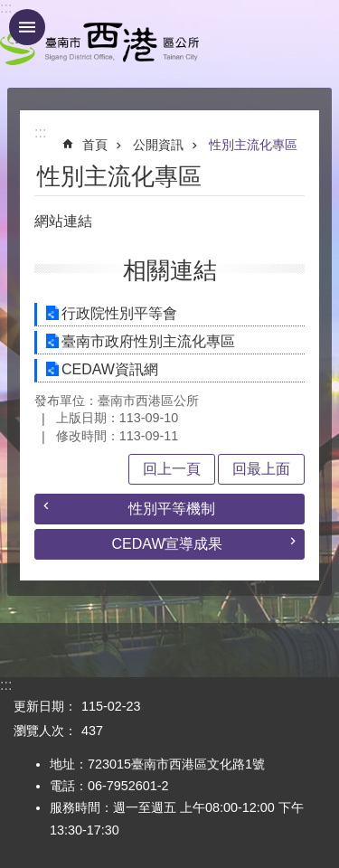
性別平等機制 (172, 509)
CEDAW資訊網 (110, 369)
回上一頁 (172, 469)
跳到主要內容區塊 (9, 9)
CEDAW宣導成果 (168, 544)
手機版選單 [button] (27, 27)
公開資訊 (158, 145)
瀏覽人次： (45, 731)
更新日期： (45, 706)
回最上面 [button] (261, 469)
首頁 (95, 145)
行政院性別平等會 (119, 313)
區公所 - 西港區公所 (99, 44)
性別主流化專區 (253, 145)
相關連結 (170, 270)
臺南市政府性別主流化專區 (148, 341)
